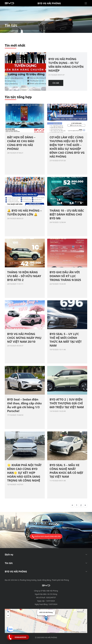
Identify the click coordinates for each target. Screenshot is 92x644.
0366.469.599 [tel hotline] (55, 536)
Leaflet (66, 632)
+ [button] (8, 612)
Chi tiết (56, 83)
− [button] (8, 616)
